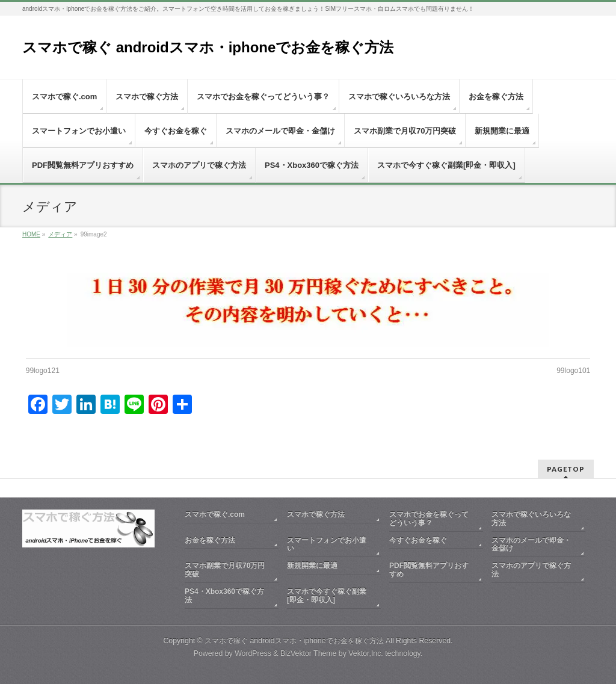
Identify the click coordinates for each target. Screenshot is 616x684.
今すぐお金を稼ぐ (418, 540)
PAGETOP (566, 469)
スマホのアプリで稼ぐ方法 (531, 570)
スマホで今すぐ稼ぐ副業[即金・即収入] (327, 596)
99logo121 (43, 371)
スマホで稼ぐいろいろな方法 (531, 519)
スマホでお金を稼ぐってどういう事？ (429, 519)
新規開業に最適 (312, 565)
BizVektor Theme (309, 653)
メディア (60, 234)
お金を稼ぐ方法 (210, 540)
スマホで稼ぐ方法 (316, 514)
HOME (31, 234)
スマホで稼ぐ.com (215, 514)
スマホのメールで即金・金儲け (531, 544)
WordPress (253, 653)
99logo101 (573, 371)
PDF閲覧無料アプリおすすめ (429, 570)
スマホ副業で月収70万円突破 (225, 570)
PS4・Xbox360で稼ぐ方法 (224, 596)
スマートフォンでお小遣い (327, 544)
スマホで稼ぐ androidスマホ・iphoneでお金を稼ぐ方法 (208, 47)
